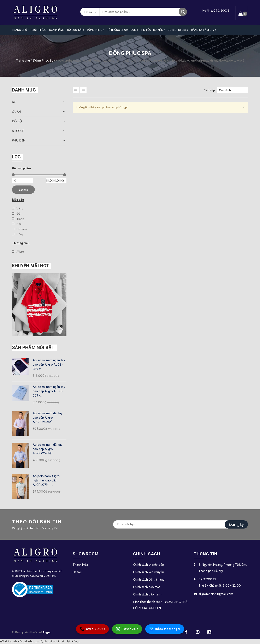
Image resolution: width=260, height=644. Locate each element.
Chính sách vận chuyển (149, 572)
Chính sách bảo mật (147, 587)
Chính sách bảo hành (147, 594)
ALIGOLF (18, 131)
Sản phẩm (57, 30)
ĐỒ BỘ (17, 121)
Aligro (18, 252)
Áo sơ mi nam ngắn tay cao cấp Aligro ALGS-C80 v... (49, 365)
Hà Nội (77, 572)
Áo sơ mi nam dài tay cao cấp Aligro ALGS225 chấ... (48, 449)
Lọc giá (23, 190)
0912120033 (221, 11)
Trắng (18, 219)
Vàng (17, 208)
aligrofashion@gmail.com (216, 594)
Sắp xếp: (210, 90)
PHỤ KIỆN (19, 140)
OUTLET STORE (178, 30)
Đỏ (16, 214)
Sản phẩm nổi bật (33, 348)
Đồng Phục (95, 30)
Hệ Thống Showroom (122, 30)
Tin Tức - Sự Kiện (153, 30)
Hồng (18, 234)
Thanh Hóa (80, 565)
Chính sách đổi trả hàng (149, 580)
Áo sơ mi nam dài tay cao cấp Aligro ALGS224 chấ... (48, 418)
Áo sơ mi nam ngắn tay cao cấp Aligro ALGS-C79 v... (49, 391)
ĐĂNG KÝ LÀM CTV (204, 30)
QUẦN (16, 112)
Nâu (17, 224)
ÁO (14, 102)
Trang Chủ (20, 30)
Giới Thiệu (39, 30)
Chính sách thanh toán (149, 565)
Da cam (19, 229)
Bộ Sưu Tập (76, 30)
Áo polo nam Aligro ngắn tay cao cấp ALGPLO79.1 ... (46, 480)
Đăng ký (236, 524)
